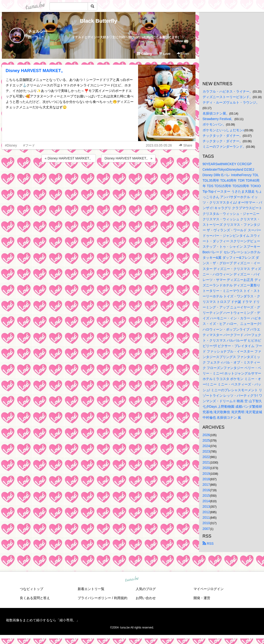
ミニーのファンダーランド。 (224, 147)
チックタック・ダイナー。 (223, 136)
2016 (206, 490)
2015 (206, 496)
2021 (206, 462)
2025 (206, 440)
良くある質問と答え (35, 598)
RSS (208, 544)
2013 (206, 507)
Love (165, 54)
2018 (206, 479)
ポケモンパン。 (214, 124)
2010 (206, 523)
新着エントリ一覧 (91, 589)
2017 (206, 485)
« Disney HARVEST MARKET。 (69, 158)
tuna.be (132, 579)
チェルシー (38, 31)
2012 (206, 512)
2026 (206, 435)
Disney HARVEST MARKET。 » (128, 158)
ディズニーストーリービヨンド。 (228, 97)
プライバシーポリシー (94, 598)
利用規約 (121, 598)
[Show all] (181, 41)
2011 (206, 517)
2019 (206, 474)
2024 (206, 446)
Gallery (144, 54)
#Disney (11, 145)
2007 (206, 529)
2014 (206, 501)
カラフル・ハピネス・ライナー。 (228, 91)
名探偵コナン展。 (216, 113)
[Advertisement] (99, 176)
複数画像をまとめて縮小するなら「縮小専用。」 (43, 620)
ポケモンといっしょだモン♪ (224, 130)
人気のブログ (146, 589)
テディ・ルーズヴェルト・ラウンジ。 (231, 102)
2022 (206, 457)
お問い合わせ (146, 598)
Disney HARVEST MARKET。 (36, 71)
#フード (29, 145)
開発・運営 (202, 598)
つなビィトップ (32, 589)
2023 (206, 451)
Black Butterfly (99, 21)
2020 (206, 468)
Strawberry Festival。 (219, 119)
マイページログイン (209, 589)
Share (183, 54)
